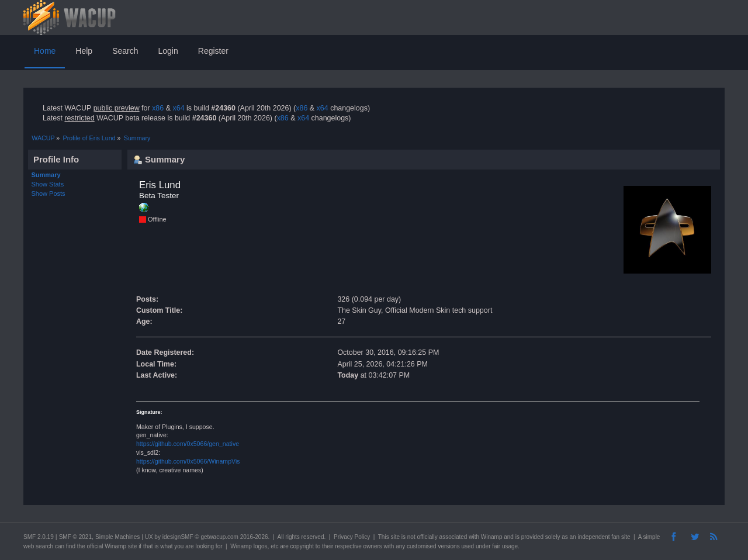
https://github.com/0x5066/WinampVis (188, 461)
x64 (178, 108)
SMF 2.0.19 (39, 537)
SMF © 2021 (75, 537)
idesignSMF (178, 537)
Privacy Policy (352, 537)
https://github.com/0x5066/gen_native (188, 444)
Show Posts (49, 193)
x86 (158, 108)
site (395, 537)
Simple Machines (117, 537)
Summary (46, 175)
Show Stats (48, 184)
